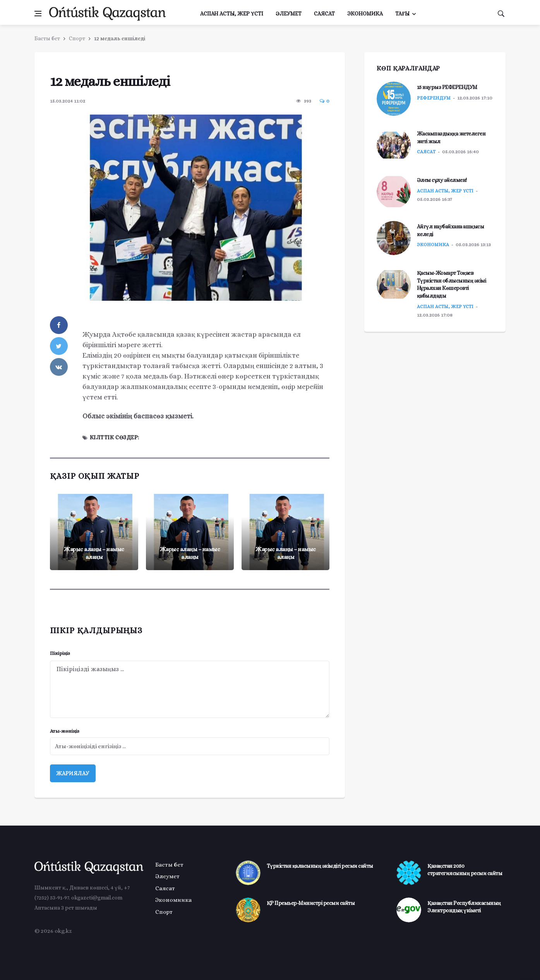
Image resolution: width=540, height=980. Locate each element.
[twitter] (59, 346)
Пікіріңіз (60, 653)
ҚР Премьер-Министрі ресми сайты (311, 903)
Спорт (77, 38)
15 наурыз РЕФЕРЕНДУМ (447, 87)
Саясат (324, 14)
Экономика (365, 14)
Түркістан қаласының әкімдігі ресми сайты (320, 866)
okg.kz (63, 931)
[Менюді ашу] (38, 14)
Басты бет (47, 38)
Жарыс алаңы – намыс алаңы (94, 553)
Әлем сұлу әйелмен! (442, 180)
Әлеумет (289, 14)
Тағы (402, 14)
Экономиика (173, 900)
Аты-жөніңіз (65, 731)
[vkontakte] (59, 367)
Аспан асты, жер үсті (232, 14)
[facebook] (59, 325)
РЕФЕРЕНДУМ (434, 98)
